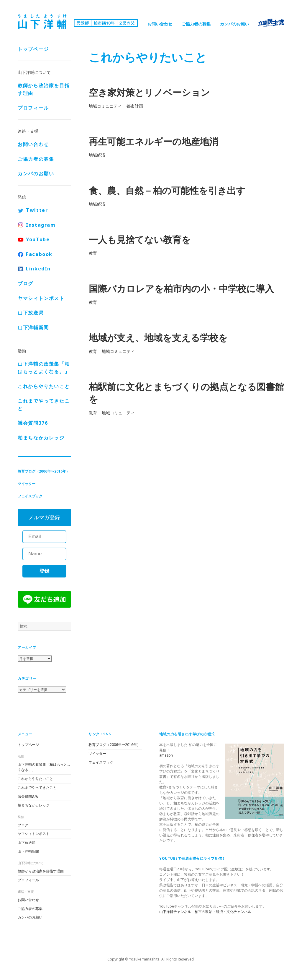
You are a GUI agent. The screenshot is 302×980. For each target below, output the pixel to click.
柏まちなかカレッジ (41, 438)
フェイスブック (30, 496)
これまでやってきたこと (44, 405)
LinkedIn (38, 269)
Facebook (39, 254)
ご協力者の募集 (196, 24)
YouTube (38, 239)
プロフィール (33, 108)
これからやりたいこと (44, 386)
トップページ (33, 49)
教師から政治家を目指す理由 (44, 89)
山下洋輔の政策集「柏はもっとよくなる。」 (44, 368)
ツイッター (27, 484)
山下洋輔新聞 (33, 327)
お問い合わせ (160, 24)
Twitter (37, 210)
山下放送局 (31, 313)
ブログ (26, 283)
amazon (166, 755)
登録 (44, 571)
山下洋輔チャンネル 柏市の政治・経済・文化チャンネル (205, 912)
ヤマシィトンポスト (41, 298)
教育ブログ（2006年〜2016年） (44, 471)
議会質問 (33, 423)
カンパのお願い (234, 24)
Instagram (41, 225)
